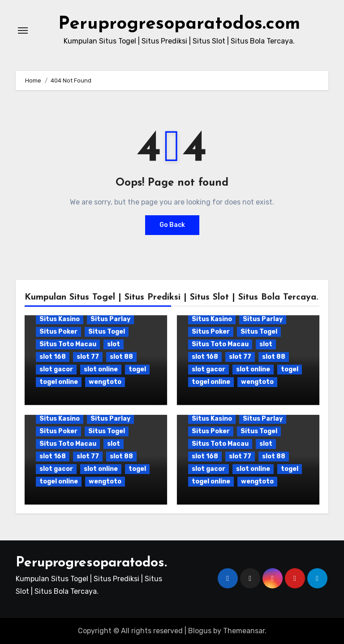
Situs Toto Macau (68, 344)
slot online (101, 369)
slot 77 (88, 357)
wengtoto (105, 382)
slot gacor (56, 369)
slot (114, 344)
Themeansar (244, 631)
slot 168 (53, 357)
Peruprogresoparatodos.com (179, 24)
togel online (59, 382)
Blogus (200, 631)
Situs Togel (107, 332)
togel (137, 369)
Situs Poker (58, 332)
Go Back (172, 225)
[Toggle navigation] (23, 30)
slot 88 (121, 357)
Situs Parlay (110, 319)
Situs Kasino (60, 319)
